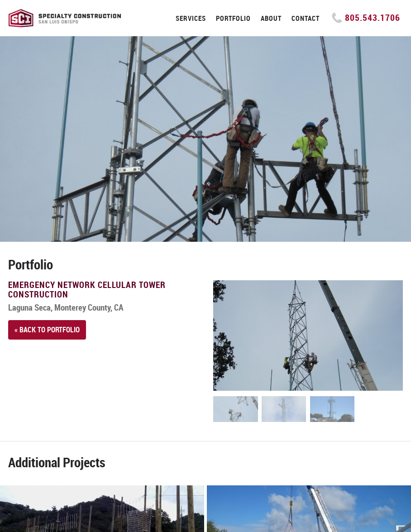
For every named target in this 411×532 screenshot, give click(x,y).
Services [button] (191, 18)
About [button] (271, 18)
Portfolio (233, 18)
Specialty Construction (65, 18)
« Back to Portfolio (47, 330)
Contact (306, 18)
